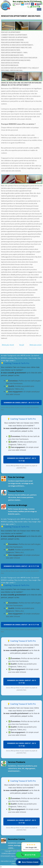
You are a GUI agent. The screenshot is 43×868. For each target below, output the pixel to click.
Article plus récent (8, 345)
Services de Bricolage (18, 505)
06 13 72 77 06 (28, 855)
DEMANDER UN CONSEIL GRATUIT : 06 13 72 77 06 (21, 402)
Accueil (22, 345)
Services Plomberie (17, 762)
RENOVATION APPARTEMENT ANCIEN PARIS (21, 16)
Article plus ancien (36, 345)
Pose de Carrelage (16, 477)
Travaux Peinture (16, 491)
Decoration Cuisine (16, 839)
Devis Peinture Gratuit (28, 862)
